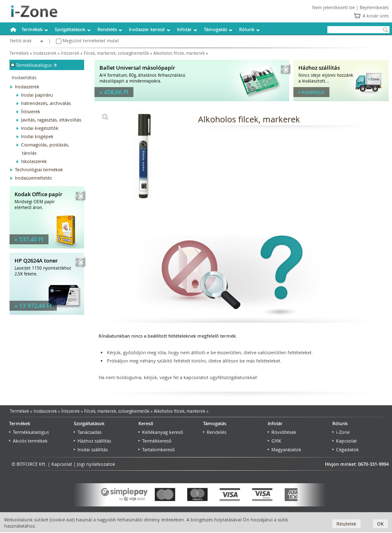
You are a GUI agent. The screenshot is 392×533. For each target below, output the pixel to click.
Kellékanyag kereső (161, 432)
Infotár (184, 29)
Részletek (346, 524)
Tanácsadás (88, 432)
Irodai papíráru (37, 95)
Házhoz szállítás (92, 441)
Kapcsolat (345, 441)
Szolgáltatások (70, 29)
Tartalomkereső (157, 449)
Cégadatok (346, 449)
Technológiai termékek (39, 169)
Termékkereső (155, 441)
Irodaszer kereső (147, 29)
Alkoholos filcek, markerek (179, 53)
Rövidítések (282, 432)
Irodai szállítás (91, 449)
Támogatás (215, 29)
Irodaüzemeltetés (33, 178)
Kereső (146, 423)
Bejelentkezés (374, 7)
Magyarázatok (284, 449)
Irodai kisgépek (37, 136)
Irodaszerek (45, 53)
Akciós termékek (28, 441)
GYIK (275, 441)
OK (380, 524)
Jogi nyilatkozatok (96, 464)
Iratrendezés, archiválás (46, 103)
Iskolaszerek (34, 161)
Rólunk (247, 29)
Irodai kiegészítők (40, 128)
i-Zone (341, 432)
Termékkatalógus (29, 432)
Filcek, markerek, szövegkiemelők (116, 53)
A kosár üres (376, 16)
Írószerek (70, 53)
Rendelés (107, 29)
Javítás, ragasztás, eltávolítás (51, 120)
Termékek (32, 29)
